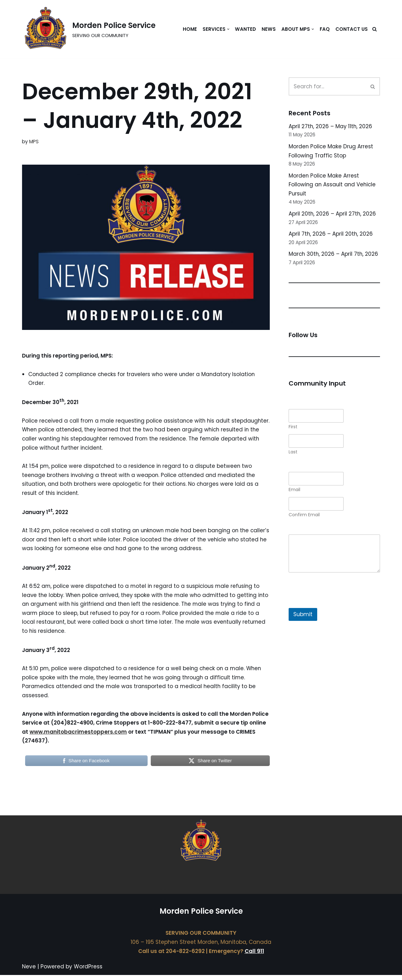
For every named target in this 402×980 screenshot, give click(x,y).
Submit (303, 616)
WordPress (88, 972)
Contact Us (351, 29)
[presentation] (336, 606)
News (268, 29)
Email (294, 492)
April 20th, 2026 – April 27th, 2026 (333, 215)
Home (189, 29)
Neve (29, 972)
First (293, 429)
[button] (227, 29)
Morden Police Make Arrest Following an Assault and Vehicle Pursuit (333, 185)
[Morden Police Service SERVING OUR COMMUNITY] (89, 29)
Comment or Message (318, 532)
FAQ (324, 29)
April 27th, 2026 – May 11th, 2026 (331, 126)
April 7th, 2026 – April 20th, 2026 (331, 235)
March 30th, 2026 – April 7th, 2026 (334, 255)
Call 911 (254, 956)
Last (293, 454)
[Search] (375, 29)
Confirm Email (304, 517)
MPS (34, 142)
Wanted (244, 29)
